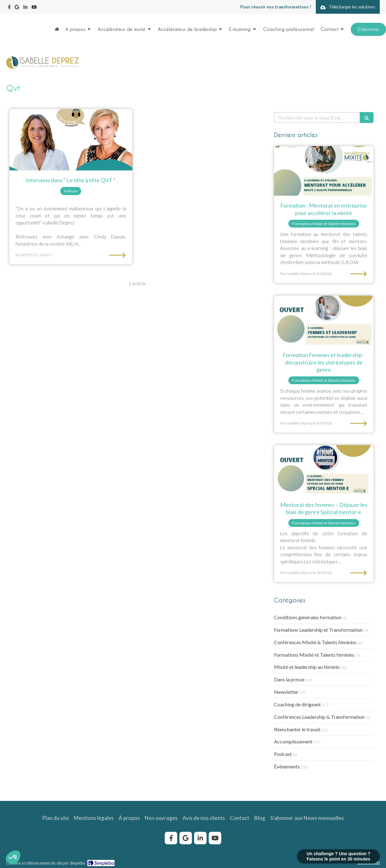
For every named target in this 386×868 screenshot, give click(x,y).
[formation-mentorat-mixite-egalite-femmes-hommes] (324, 171)
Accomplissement (293, 741)
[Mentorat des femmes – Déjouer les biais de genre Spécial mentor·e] (324, 470)
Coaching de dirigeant (297, 704)
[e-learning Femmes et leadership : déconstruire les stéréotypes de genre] (324, 321)
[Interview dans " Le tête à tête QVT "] (71, 140)
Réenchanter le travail (297, 729)
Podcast (283, 754)
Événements (287, 766)
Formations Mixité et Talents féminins (314, 655)
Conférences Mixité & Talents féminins (315, 642)
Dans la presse (289, 679)
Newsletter (286, 692)
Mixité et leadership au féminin (307, 667)
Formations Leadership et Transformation (318, 630)
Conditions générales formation (308, 617)
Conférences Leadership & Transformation (319, 717)
